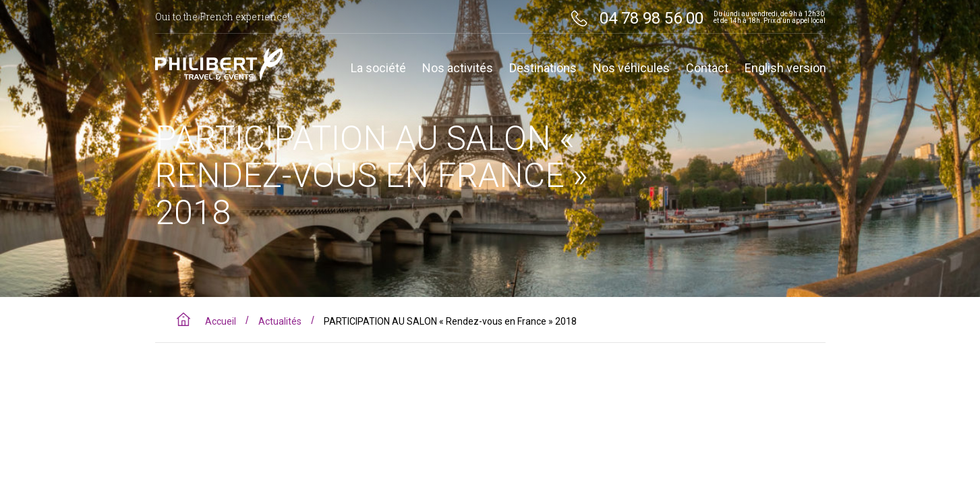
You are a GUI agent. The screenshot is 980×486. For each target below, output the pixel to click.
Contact (707, 69)
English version (785, 69)
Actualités (280, 321)
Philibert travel (219, 64)
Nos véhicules (631, 69)
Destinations (543, 69)
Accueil (221, 321)
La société (378, 69)
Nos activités (458, 69)
